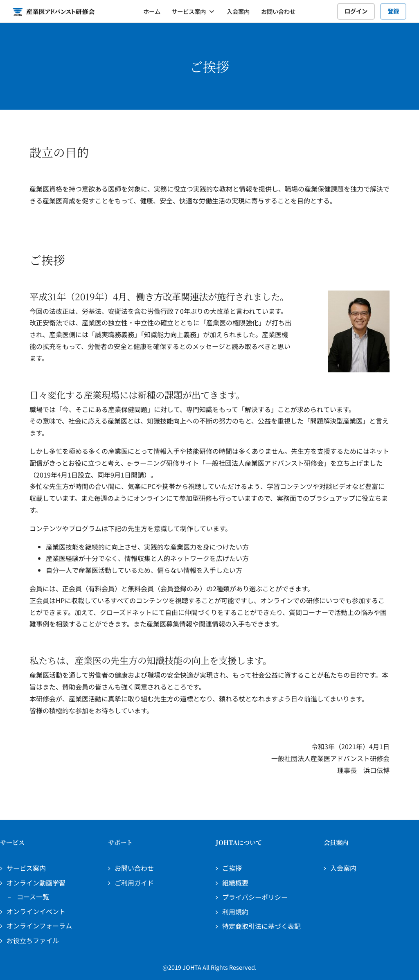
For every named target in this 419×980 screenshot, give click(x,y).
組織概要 (235, 883)
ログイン (356, 11)
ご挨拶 (232, 868)
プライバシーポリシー (255, 897)
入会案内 (238, 11)
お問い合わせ (278, 11)
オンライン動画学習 (36, 883)
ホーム (152, 11)
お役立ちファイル (33, 940)
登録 (393, 11)
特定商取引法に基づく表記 (261, 926)
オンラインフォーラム (39, 926)
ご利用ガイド (134, 883)
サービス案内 (189, 11)
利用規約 (235, 912)
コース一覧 (33, 897)
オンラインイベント (36, 911)
